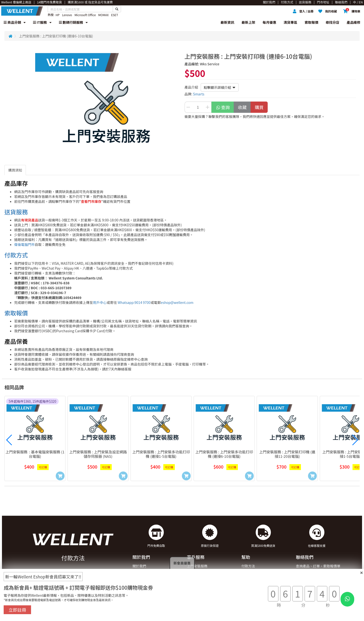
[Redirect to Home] (11, 36)
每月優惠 (269, 22)
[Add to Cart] (60, 476)
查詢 (223, 107)
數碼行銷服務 (73, 22)
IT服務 (42, 22)
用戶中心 (100, 302)
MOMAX (104, 15)
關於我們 (139, 566)
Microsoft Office (85, 15)
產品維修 (353, 22)
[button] (9, 440)
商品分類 (15, 22)
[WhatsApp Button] (347, 599)
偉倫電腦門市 (24, 244)
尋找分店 (332, 22)
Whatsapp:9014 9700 (134, 302)
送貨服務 (16, 212)
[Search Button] (117, 9)
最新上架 (248, 22)
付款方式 (16, 255)
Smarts (199, 94)
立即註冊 (17, 610)
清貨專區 (290, 22)
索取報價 (311, 22)
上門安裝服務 (197, 566)
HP (57, 15)
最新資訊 (227, 22)
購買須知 (15, 170)
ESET (114, 15)
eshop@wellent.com (177, 302)
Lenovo (67, 15)
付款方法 (248, 566)
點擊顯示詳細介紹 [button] (220, 87)
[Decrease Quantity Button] (188, 107)
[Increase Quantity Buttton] (208, 107)
